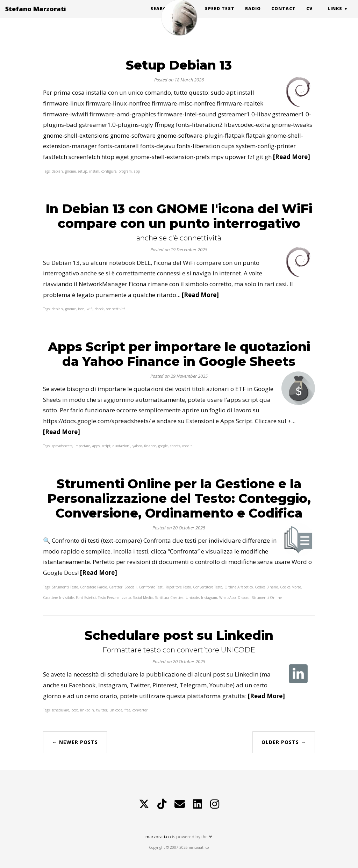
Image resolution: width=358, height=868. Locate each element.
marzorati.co (158, 837)
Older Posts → (284, 742)
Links (335, 16)
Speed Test (220, 16)
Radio (253, 16)
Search (160, 16)
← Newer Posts (75, 742)
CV (309, 16)
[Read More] (292, 157)
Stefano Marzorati (36, 16)
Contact (284, 16)
